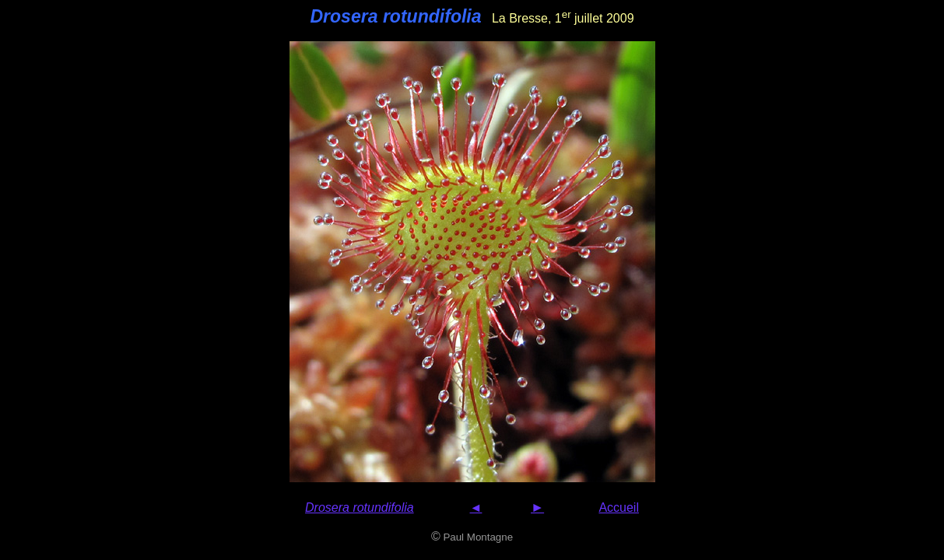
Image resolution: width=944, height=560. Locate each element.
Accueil (619, 507)
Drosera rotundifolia (360, 507)
